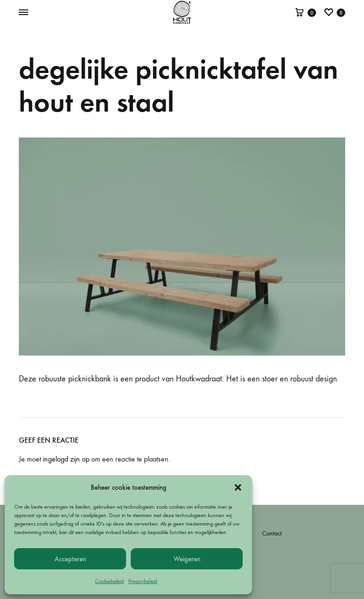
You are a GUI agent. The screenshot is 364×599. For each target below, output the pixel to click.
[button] (238, 487)
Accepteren (70, 559)
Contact (272, 533)
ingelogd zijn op (66, 459)
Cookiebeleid (109, 581)
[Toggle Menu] (24, 13)
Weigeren (187, 559)
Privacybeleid (143, 581)
